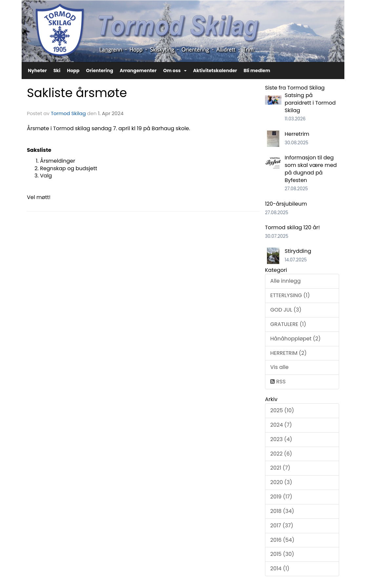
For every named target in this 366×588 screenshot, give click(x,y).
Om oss (175, 71)
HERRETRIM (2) (288, 353)
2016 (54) (282, 540)
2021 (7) (280, 468)
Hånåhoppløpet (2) (295, 339)
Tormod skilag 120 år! (292, 227)
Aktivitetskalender (215, 71)
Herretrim (297, 134)
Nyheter (37, 71)
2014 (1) (280, 568)
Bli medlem (257, 71)
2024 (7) (281, 425)
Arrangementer (138, 71)
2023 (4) (281, 439)
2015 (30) (282, 554)
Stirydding (298, 251)
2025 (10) (282, 410)
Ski (57, 71)
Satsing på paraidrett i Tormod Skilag (310, 103)
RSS (278, 382)
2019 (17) (281, 497)
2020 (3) (281, 482)
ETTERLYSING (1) (290, 295)
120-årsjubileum (286, 204)
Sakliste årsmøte (77, 93)
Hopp (73, 71)
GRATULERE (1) (288, 324)
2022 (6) (281, 454)
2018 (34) (282, 511)
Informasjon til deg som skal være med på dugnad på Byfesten (311, 169)
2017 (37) (282, 526)
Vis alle (279, 367)
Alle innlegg (285, 281)
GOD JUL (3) (286, 310)
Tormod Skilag (68, 113)
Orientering (100, 71)
